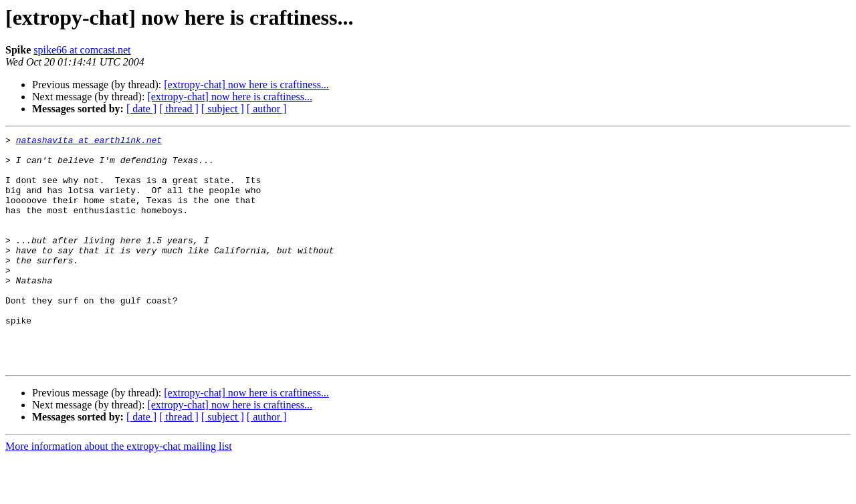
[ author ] (267, 109)
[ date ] (141, 109)
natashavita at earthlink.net (89, 142)
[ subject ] (223, 109)
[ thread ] (179, 109)
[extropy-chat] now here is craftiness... (246, 85)
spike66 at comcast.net (82, 50)
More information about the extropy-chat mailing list (119, 492)
